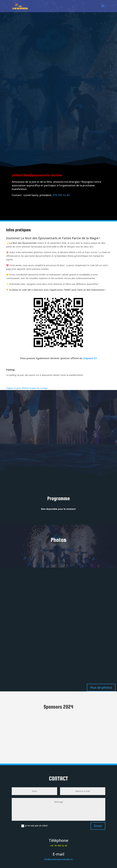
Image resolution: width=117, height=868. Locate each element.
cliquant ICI (90, 358)
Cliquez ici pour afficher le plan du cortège (27, 388)
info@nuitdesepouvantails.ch (58, 859)
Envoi (98, 826)
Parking (10, 370)
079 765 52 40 (61, 195)
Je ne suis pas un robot (35, 826)
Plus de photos (101, 688)
